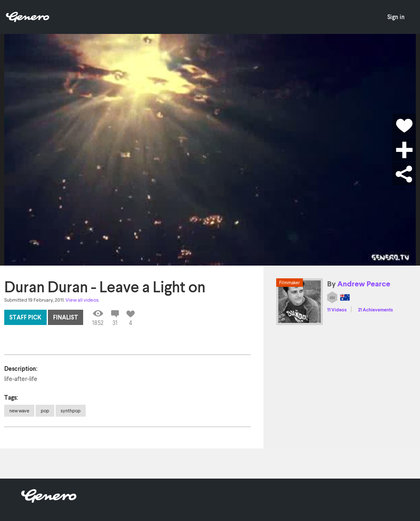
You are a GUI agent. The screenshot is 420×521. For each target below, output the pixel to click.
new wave (19, 410)
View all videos (82, 300)
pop (45, 410)
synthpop (71, 410)
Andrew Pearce (364, 283)
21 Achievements (375, 310)
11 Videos (337, 310)
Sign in (396, 17)
